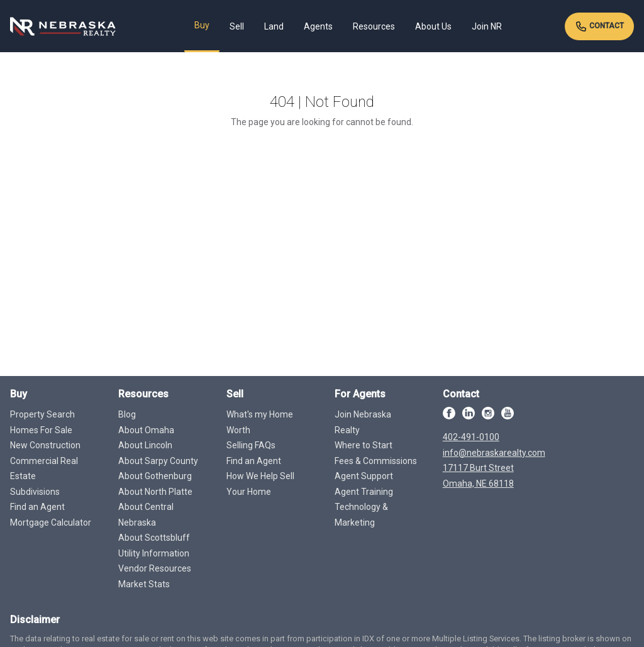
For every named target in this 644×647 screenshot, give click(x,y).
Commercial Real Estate (44, 469)
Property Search (42, 414)
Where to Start (364, 445)
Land (274, 26)
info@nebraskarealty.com (494, 453)
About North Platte (155, 492)
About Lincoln (145, 445)
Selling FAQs (251, 445)
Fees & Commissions (376, 461)
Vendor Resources (155, 568)
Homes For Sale (41, 430)
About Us (433, 26)
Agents (318, 26)
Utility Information (154, 553)
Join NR (487, 26)
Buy (202, 25)
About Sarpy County (158, 461)
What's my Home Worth (260, 422)
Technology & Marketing (361, 515)
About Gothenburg (155, 476)
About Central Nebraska (146, 515)
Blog (127, 414)
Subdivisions (35, 492)
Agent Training (364, 492)
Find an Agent (37, 507)
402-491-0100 (471, 437)
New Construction (45, 445)
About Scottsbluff (154, 538)
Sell (237, 26)
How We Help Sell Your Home (260, 484)
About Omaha (146, 430)
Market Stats (144, 584)
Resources (374, 26)
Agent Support (364, 476)
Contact (599, 26)
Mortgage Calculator (51, 523)
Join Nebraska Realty (363, 422)
